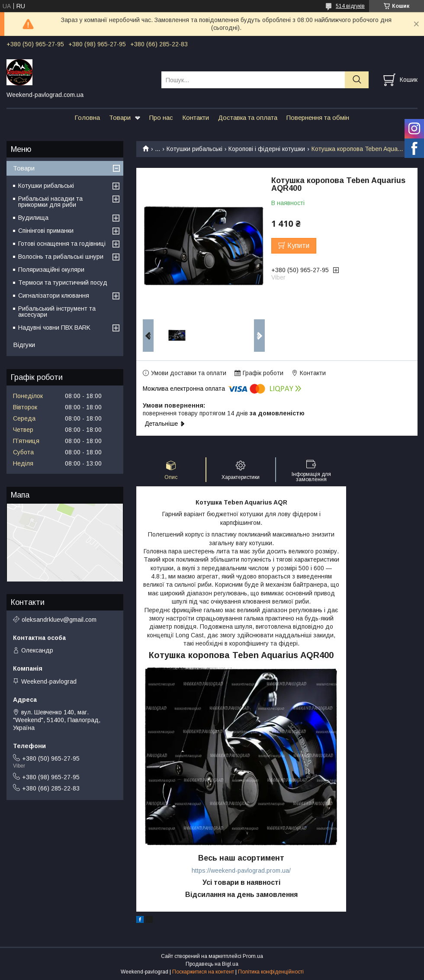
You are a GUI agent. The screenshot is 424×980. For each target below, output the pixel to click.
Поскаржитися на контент (203, 972)
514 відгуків (350, 6)
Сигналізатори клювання (54, 296)
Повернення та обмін (318, 117)
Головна (87, 117)
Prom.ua (253, 956)
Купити (298, 246)
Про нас (161, 117)
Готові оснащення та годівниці (62, 244)
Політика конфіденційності (271, 972)
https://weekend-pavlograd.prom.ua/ (241, 871)
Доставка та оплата (248, 117)
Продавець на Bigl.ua (212, 964)
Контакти (196, 117)
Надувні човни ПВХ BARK (54, 328)
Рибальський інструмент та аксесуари (57, 312)
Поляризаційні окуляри (51, 270)
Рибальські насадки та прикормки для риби (50, 202)
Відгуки (24, 345)
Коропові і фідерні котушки (267, 149)
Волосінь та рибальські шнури (61, 257)
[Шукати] (357, 80)
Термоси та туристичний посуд (63, 283)
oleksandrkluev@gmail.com (59, 620)
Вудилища (33, 218)
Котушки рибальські (194, 149)
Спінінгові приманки (46, 231)
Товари (120, 117)
